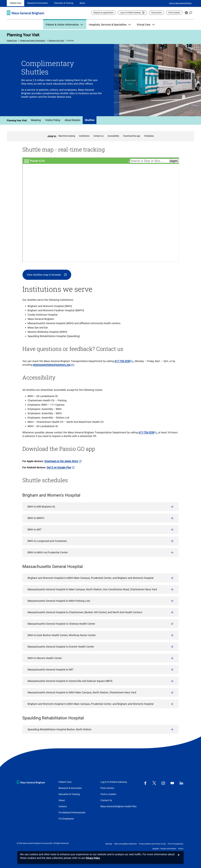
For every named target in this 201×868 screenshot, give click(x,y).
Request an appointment (103, 13)
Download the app (132, 136)
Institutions (84, 136)
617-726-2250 (123, 361)
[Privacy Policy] (93, 858)
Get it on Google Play (59, 467)
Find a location (174, 13)
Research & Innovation (38, 3)
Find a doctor (156, 13)
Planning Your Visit (23, 35)
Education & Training (64, 3)
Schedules (149, 136)
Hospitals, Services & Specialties (110, 25)
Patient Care (15, 3)
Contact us (99, 136)
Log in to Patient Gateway (130, 13)
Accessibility (113, 136)
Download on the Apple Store (61, 461)
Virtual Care (146, 25)
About (82, 3)
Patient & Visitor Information (65, 25)
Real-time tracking (67, 136)
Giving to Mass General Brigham (180, 3)
